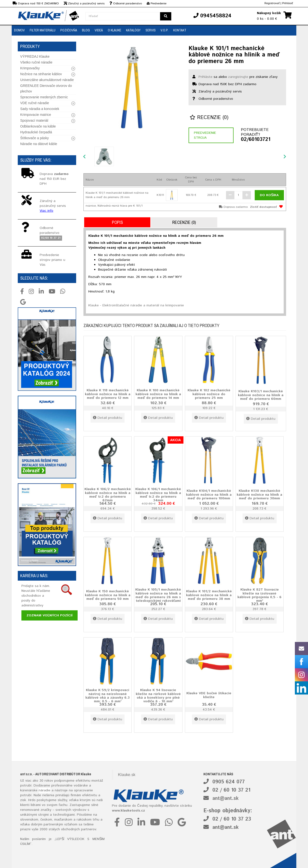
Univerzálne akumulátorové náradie (47, 80)
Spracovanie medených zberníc (44, 97)
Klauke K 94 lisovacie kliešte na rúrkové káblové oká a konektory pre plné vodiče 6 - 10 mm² (158, 696)
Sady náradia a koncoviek (40, 109)
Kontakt (180, 30)
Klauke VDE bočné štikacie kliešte (209, 695)
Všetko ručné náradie (36, 62)
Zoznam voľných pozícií (50, 615)
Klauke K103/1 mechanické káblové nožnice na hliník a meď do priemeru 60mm (261, 395)
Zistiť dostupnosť (263, 207)
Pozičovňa (69, 30)
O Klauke (114, 30)
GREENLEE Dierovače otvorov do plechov (46, 88)
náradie (45, 790)
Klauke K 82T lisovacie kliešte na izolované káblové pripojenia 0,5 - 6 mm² (259, 595)
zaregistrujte (238, 77)
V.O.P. (164, 30)
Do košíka (269, 195)
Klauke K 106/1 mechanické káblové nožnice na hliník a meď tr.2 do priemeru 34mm (158, 495)
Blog (86, 30)
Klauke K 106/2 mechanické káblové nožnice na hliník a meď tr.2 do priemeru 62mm (108, 495)
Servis (151, 30)
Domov (19, 30)
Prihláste (205, 77)
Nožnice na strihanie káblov (41, 74)
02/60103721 (256, 140)
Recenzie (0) (209, 118)
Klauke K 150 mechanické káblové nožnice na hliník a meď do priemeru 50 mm (108, 595)
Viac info (46, 211)
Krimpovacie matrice (36, 115)
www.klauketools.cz (128, 811)
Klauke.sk (127, 775)
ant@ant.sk (226, 799)
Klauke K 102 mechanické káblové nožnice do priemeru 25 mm (209, 394)
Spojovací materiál (34, 120)
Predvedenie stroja (205, 135)
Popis (117, 222)
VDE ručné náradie (35, 103)
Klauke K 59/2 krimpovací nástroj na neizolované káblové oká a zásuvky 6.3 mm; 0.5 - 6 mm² (108, 696)
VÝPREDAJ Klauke (35, 56)
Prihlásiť (288, 3)
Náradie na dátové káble (39, 144)
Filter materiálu (43, 30)
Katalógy (133, 30)
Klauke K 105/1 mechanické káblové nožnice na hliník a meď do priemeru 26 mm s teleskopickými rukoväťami (158, 595)
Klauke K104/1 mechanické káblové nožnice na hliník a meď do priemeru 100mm (209, 495)
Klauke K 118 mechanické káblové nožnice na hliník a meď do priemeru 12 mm (108, 394)
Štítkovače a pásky (35, 138)
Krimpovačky (30, 68)
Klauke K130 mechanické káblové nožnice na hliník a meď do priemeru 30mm (259, 495)
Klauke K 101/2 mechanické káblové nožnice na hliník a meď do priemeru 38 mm (209, 595)
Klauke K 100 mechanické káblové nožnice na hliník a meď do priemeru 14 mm (158, 394)
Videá (99, 30)
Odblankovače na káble (38, 126)
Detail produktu (108, 418)
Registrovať (272, 3)
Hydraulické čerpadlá (36, 132)
